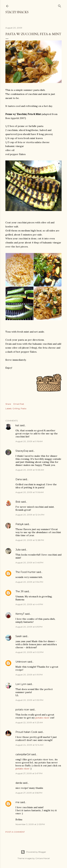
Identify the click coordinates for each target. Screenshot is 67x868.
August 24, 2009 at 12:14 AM (29, 745)
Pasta (23, 408)
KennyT (20, 614)
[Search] (60, 5)
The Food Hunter (26, 572)
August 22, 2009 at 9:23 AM (29, 722)
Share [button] (8, 404)
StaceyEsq (22, 451)
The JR (20, 591)
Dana (19, 479)
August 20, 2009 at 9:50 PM (29, 700)
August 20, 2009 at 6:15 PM (29, 627)
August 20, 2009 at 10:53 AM (30, 470)
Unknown (21, 662)
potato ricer (22, 710)
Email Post (19, 404)
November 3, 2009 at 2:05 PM (30, 824)
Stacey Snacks (17, 12)
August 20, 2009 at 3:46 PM (29, 563)
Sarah (19, 636)
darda (19, 783)
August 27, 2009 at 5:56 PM (29, 793)
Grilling (16, 408)
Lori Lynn (21, 684)
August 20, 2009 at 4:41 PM (29, 604)
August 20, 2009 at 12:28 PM (30, 540)
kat (17, 425)
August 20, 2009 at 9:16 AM (29, 441)
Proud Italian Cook (26, 732)
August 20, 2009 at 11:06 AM (30, 492)
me (18, 802)
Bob (18, 502)
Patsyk (20, 524)
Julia (18, 550)
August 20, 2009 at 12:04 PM (30, 515)
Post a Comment (15, 832)
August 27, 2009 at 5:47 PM (29, 773)
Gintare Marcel (43, 858)
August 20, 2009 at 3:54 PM (29, 582)
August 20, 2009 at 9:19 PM (29, 675)
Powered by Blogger (33, 852)
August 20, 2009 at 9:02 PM (29, 652)
